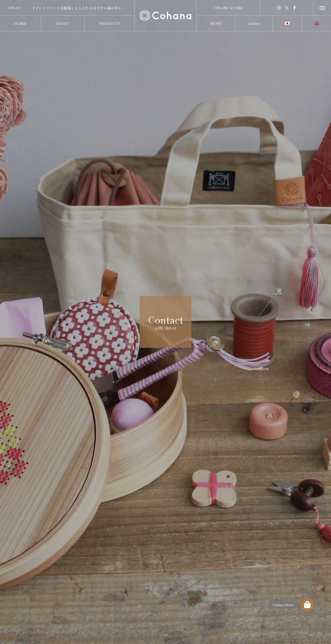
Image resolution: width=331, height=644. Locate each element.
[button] (307, 605)
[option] (67, 8)
